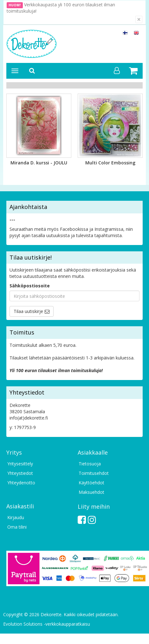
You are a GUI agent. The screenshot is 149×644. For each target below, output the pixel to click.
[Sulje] (139, 19)
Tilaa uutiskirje (28, 311)
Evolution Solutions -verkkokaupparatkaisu (47, 624)
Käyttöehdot (91, 483)
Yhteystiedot (20, 473)
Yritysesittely (20, 464)
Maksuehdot (91, 492)
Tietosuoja (90, 464)
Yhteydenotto (21, 483)
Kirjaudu (16, 517)
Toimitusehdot (94, 473)
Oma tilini (17, 527)
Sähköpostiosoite (30, 286)
